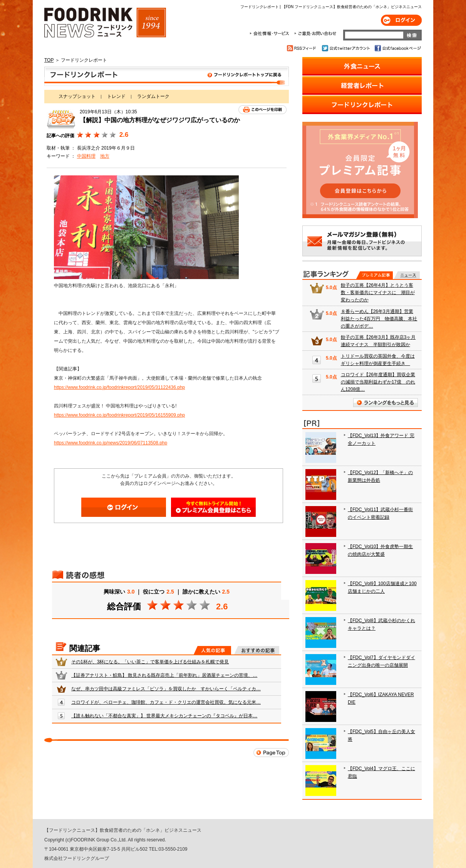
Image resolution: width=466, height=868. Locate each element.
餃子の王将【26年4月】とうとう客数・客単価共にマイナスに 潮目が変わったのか (378, 293)
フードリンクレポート (167, 76)
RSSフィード (303, 48)
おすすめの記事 (257, 650)
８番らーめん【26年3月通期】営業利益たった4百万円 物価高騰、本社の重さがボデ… (379, 319)
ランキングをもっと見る (386, 403)
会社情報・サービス (271, 34)
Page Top (271, 753)
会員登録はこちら (213, 507)
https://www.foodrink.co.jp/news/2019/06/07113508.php (111, 443)
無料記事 (407, 275)
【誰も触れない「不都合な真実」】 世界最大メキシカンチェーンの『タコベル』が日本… (164, 716)
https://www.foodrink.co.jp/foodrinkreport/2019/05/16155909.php (119, 415)
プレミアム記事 (375, 275)
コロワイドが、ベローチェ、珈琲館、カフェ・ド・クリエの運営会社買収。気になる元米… (166, 702)
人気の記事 (212, 650)
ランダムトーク (153, 96)
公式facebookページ (397, 48)
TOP (49, 60)
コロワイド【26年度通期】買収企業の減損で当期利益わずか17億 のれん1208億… (378, 382)
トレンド (116, 96)
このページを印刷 (262, 110)
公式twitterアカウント (346, 48)
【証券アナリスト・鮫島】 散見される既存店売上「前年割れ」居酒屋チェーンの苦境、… (164, 675)
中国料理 (86, 156)
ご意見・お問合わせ (315, 34)
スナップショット (77, 96)
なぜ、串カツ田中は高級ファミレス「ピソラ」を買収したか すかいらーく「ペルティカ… (166, 689)
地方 (105, 156)
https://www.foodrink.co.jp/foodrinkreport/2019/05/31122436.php (119, 387)
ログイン (401, 20)
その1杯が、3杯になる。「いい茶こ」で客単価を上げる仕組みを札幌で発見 (150, 662)
